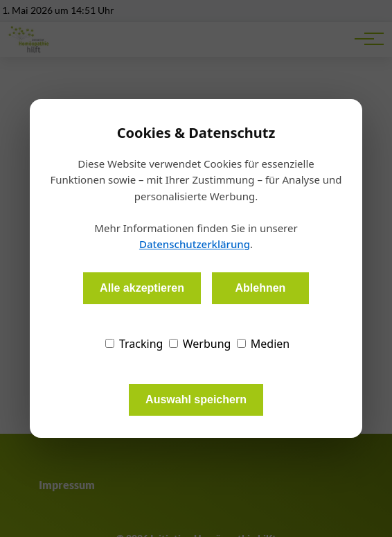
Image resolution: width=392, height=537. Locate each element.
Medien (264, 344)
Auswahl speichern (196, 399)
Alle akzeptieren (142, 288)
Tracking (134, 344)
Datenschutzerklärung (195, 244)
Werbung (200, 344)
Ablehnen (260, 288)
